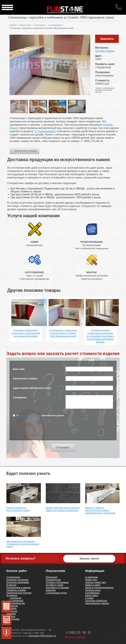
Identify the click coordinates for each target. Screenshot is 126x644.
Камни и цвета (93, 585)
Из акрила (12, 595)
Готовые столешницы (57, 582)
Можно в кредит (76, 637)
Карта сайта (92, 595)
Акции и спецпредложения (99, 588)
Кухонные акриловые (18, 582)
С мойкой (11, 609)
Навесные (12, 611)
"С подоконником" (45, 131)
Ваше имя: (19, 369)
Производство (53, 580)
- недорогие (15, 598)
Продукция (52, 577)
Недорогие (12, 606)
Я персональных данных (38, 415)
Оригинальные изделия (19, 593)
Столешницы (13, 577)
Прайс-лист (91, 580)
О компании (91, 577)
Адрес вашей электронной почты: (32, 388)
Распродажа (13, 619)
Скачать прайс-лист (96, 582)
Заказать (107, 39)
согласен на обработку (30, 415)
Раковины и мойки (16, 590)
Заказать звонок (89, 559)
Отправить (63, 447)
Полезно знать (93, 590)
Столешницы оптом (56, 593)
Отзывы (89, 598)
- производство (17, 603)
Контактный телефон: (25, 379)
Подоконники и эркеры (18, 588)
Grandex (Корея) (105, 51)
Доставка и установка (57, 588)
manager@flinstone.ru (42, 636)
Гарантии (51, 590)
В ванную (11, 585)
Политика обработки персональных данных (97, 602)
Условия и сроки (54, 585)
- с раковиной (16, 601)
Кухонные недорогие (17, 580)
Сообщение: (20, 397)
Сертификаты (92, 593)
